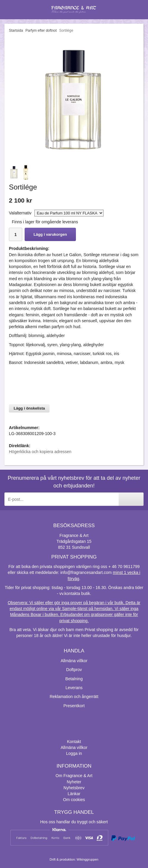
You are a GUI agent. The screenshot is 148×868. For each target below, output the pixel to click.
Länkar (74, 794)
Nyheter (74, 782)
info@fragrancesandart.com (86, 572)
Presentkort (74, 706)
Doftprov (74, 670)
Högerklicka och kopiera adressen (40, 452)
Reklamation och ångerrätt (74, 697)
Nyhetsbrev (74, 788)
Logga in (74, 753)
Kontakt (74, 742)
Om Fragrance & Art (74, 776)
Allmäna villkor (74, 661)
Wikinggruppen (87, 859)
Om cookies (74, 800)
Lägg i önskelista (29, 408)
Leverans (74, 688)
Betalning (74, 679)
